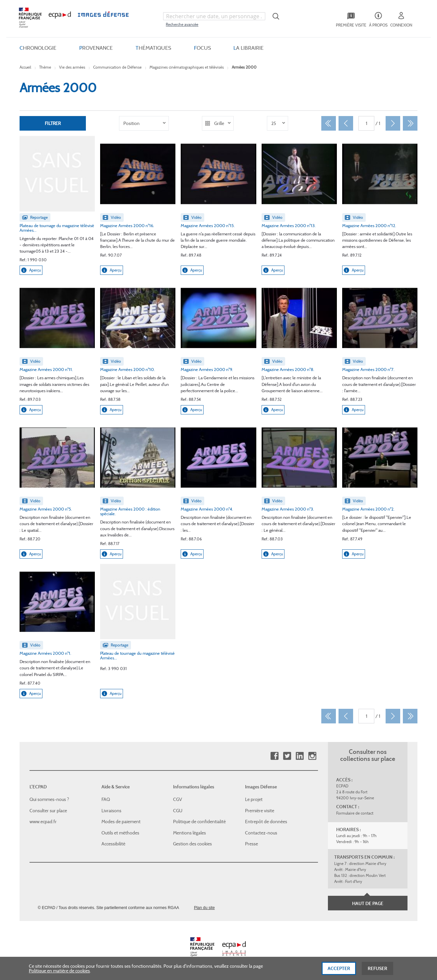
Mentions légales (189, 833)
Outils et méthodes (120, 833)
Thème (45, 67)
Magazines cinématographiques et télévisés (187, 67)
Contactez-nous (261, 833)
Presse (251, 844)
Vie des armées (72, 67)
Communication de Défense (117, 67)
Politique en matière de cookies (59, 974)
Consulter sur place (48, 811)
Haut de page (368, 903)
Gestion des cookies (192, 844)
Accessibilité (113, 844)
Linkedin (300, 756)
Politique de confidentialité (199, 822)
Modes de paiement (121, 822)
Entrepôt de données (266, 822)
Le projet (254, 799)
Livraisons (111, 811)
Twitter (287, 756)
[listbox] (144, 123)
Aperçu (31, 270)
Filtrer (53, 123)
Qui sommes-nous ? (49, 799)
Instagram (312, 756)
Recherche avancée (182, 24)
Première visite (260, 811)
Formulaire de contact (355, 813)
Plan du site (204, 908)
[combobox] (214, 16)
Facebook (274, 756)
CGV (178, 799)
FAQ (106, 799)
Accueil (25, 67)
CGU (178, 811)
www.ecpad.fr (43, 822)
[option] (144, 123)
